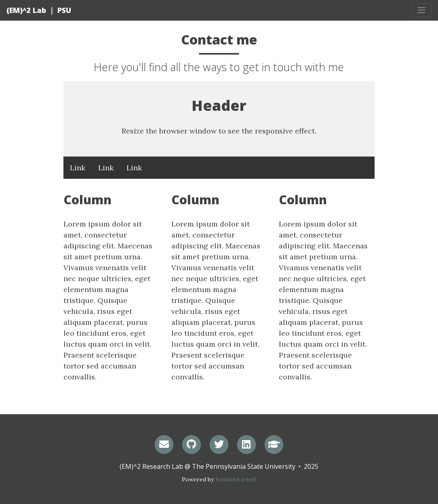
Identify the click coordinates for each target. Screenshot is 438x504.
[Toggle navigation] (421, 10)
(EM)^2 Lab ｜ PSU (39, 10)
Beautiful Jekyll (236, 479)
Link (78, 168)
